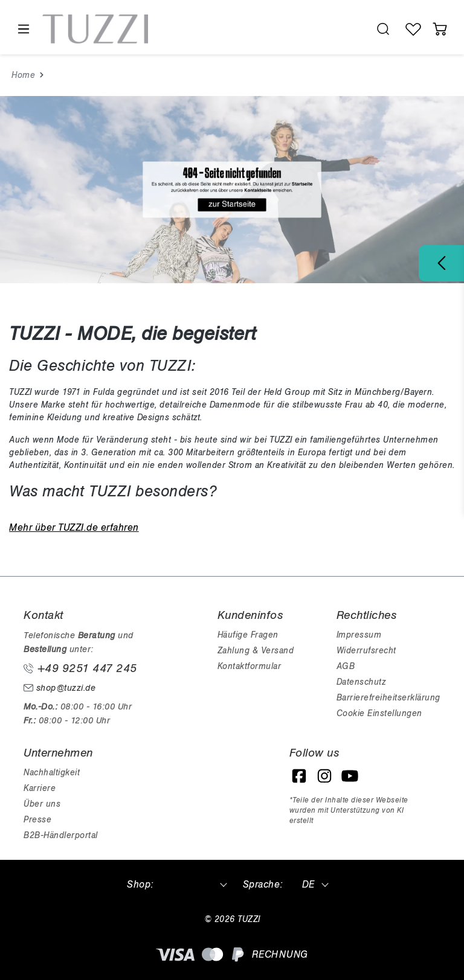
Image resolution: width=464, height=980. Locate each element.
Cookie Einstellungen (379, 713)
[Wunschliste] (413, 29)
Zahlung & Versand (256, 651)
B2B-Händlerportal (61, 835)
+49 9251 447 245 (80, 668)
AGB (346, 666)
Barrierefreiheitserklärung (388, 698)
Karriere (40, 788)
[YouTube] (350, 776)
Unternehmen (58, 753)
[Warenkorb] (440, 29)
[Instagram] (324, 776)
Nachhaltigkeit (52, 773)
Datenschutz (361, 682)
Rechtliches (367, 615)
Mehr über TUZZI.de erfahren (74, 528)
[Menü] (23, 29)
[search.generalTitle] (383, 29)
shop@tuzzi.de (60, 688)
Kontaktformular (250, 666)
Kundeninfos (250, 615)
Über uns (42, 804)
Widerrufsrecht (366, 651)
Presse (37, 820)
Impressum (359, 635)
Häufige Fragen (248, 635)
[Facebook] (299, 776)
